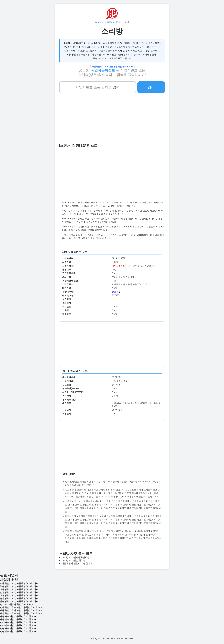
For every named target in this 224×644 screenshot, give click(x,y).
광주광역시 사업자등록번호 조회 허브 (19, 598)
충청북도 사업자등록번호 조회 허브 (18, 616)
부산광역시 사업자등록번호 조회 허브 (19, 586)
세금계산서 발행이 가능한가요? (78, 563)
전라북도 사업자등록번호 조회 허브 (18, 622)
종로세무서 (117, 292)
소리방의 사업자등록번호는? (76, 557)
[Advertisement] (112, 122)
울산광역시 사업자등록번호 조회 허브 (19, 601)
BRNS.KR (99, 22)
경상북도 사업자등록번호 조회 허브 (18, 628)
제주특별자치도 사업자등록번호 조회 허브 (21, 613)
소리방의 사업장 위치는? (74, 560)
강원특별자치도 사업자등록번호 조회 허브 (21, 607)
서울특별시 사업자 (113, 22)
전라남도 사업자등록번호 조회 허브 (18, 625)
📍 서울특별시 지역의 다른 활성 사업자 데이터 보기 (112, 67)
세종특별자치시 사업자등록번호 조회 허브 (21, 610)
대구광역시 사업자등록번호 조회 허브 (19, 589)
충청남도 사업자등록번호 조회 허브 (18, 619)
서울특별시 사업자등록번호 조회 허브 (19, 583)
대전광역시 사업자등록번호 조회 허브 (19, 595)
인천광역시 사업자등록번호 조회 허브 (19, 592)
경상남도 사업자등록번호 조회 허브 (18, 631)
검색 (151, 87)
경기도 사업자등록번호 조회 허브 (17, 604)
